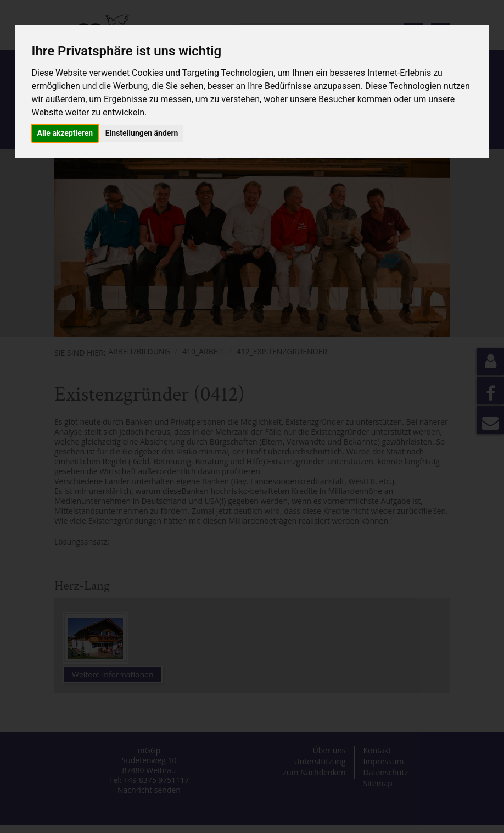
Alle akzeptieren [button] (65, 133)
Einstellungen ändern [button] (142, 133)
